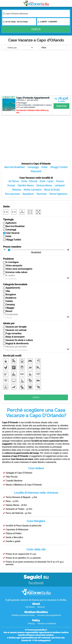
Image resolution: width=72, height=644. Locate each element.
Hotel (44, 167)
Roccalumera (12, 194)
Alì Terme (14, 181)
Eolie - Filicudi (29, 181)
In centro (10, 276)
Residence (11, 298)
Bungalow (11, 295)
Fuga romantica (14, 333)
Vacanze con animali (16, 330)
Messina (17, 190)
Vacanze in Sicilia (36, 3)
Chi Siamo (30, 607)
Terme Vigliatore (58, 194)
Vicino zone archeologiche (19, 269)
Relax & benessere (15, 337)
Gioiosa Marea (44, 186)
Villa (8, 291)
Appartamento (13, 288)
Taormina (41, 194)
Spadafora (28, 194)
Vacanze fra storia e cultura (19, 340)
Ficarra (60, 181)
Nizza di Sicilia (52, 190)
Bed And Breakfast (15, 167)
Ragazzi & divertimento (17, 344)
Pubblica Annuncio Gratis (23, 615)
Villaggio (10, 308)
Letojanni (60, 186)
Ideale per (9, 323)
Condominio (12, 315)
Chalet (9, 318)
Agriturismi (11, 223)
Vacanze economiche (17, 350)
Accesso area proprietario (49, 615)
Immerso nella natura (16, 272)
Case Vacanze (13, 233)
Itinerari (41, 607)
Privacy (31, 624)
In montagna (12, 262)
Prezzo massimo (34, 250)
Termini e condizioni (47, 624)
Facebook (36, 583)
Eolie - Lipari (47, 181)
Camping (10, 305)
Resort (9, 311)
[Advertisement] (36, 73)
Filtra (44, 48)
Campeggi (33, 167)
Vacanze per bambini (16, 347)
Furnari (11, 186)
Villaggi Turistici (59, 167)
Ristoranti (36, 171)
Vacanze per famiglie (16, 327)
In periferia (11, 279)
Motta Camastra (33, 190)
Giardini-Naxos (26, 186)
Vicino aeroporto (14, 266)
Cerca (36, 29)
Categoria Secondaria (15, 284)
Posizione (8, 259)
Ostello (9, 301)
